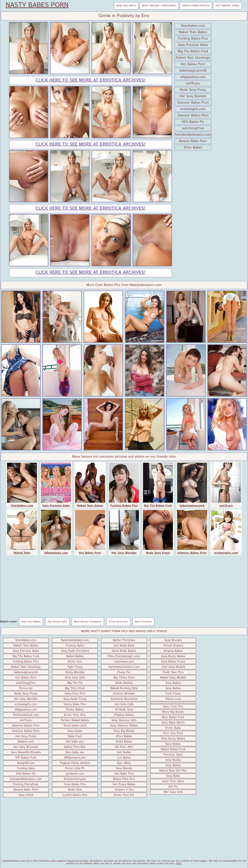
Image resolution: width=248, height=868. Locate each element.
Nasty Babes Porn (37, 5)
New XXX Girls (126, 6)
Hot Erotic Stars (228, 6)
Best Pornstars (143, 622)
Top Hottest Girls (57, 622)
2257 (179, 863)
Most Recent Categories (159, 6)
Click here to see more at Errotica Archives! (90, 80)
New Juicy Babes (31, 622)
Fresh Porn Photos (196, 6)
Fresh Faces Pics (118, 622)
